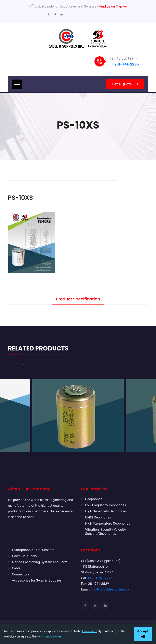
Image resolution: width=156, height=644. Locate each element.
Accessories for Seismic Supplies (37, 580)
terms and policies (49, 637)
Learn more (90, 631)
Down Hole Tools (24, 556)
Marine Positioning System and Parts (40, 562)
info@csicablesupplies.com (111, 589)
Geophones (94, 499)
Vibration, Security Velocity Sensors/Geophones (105, 532)
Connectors (21, 574)
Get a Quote (125, 84)
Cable (16, 568)
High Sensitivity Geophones (106, 511)
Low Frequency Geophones (106, 505)
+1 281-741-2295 (124, 64)
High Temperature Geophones (108, 523)
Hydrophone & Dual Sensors (33, 550)
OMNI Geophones (98, 517)
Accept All (143, 634)
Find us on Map (113, 6)
